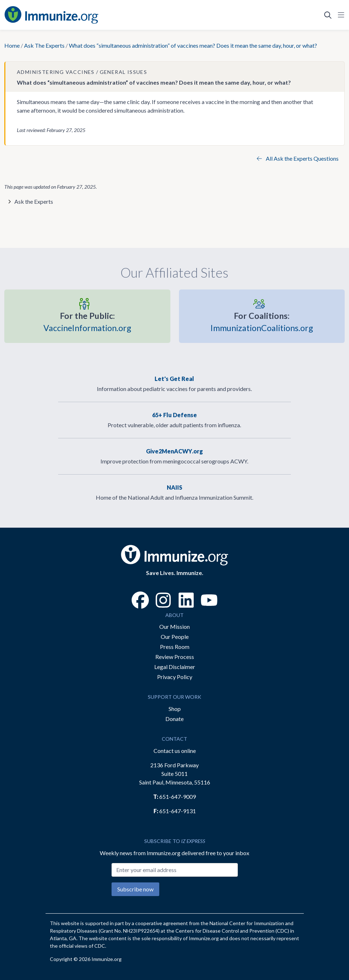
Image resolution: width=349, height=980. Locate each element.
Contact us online (175, 751)
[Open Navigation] (340, 15)
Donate (174, 719)
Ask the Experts (34, 201)
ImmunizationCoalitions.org (262, 321)
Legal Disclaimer (175, 667)
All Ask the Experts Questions (298, 158)
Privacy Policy (175, 677)
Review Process (175, 657)
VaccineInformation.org (87, 321)
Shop (175, 709)
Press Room (175, 647)
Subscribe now (135, 889)
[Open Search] (328, 15)
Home (12, 45)
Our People (175, 637)
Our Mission (174, 626)
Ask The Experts (44, 45)
